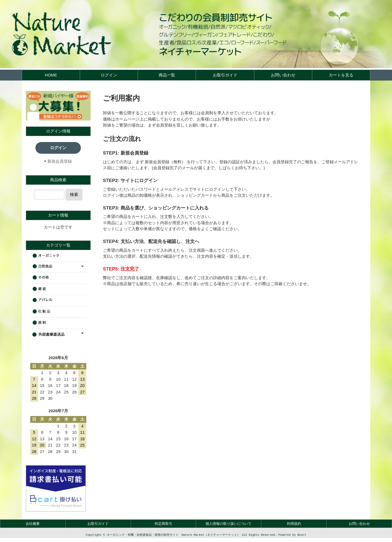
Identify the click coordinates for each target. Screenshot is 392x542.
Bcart (302, 535)
